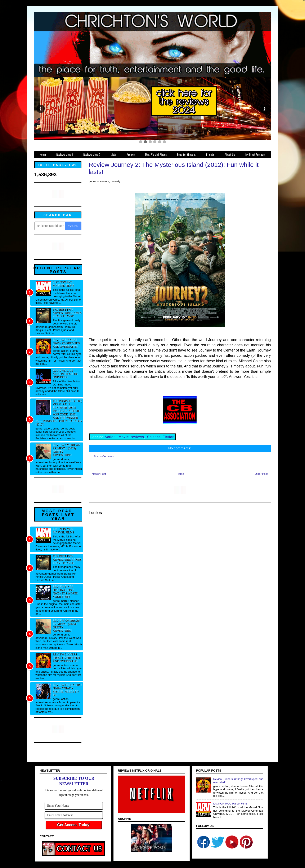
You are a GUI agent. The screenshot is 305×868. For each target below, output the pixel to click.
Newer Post (99, 474)
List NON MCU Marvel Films (63, 284)
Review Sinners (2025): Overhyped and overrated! (66, 343)
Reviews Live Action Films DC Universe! (65, 374)
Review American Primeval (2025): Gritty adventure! (67, 450)
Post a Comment (104, 456)
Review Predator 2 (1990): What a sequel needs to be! (67, 690)
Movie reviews (131, 437)
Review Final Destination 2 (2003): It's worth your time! (66, 592)
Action (110, 437)
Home (180, 474)
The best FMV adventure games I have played (67, 313)
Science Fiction (161, 437)
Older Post (261, 474)
